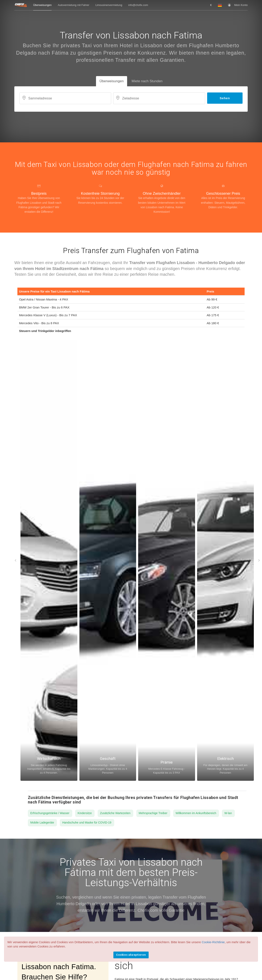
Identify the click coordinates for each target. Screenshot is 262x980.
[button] (211, 5)
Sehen (225, 98)
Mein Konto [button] (238, 5)
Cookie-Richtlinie (213, 942)
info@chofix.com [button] (138, 5)
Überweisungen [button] (42, 5)
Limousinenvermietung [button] (109, 5)
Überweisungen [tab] (112, 81)
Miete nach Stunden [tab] (147, 81)
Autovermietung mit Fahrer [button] (73, 5)
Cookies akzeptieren (131, 955)
